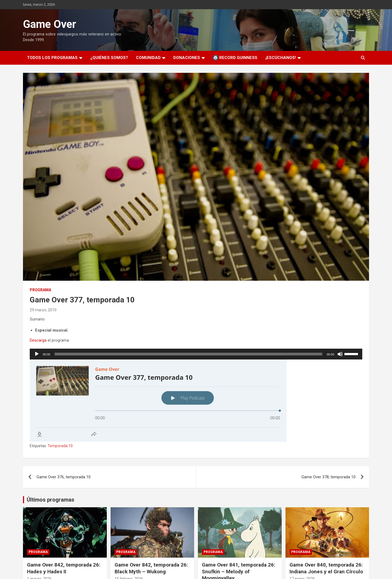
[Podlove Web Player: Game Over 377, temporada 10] (196, 401)
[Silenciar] (340, 354)
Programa (40, 290)
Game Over (50, 24)
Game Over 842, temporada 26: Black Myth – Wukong (151, 568)
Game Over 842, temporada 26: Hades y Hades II (64, 568)
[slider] (189, 354)
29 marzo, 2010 (43, 310)
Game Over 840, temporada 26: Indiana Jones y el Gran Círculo (326, 568)
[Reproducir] (37, 354)
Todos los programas (52, 58)
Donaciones (187, 58)
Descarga (38, 340)
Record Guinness (235, 58)
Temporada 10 (60, 446)
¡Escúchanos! (281, 58)
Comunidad (148, 58)
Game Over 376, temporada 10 (64, 477)
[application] (196, 354)
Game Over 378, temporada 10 (328, 477)
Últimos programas (51, 500)
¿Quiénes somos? (109, 58)
